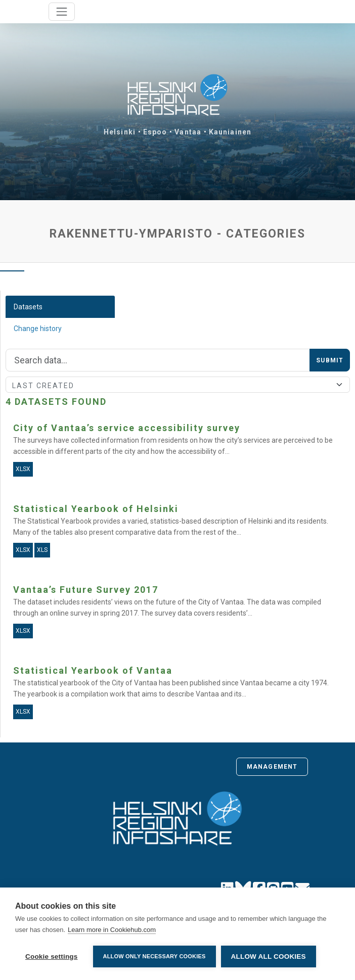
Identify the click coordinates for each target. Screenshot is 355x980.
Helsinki (120, 132)
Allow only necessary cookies (154, 956)
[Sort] (178, 385)
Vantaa (188, 132)
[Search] (158, 360)
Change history (38, 329)
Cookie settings (52, 956)
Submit (330, 360)
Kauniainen (230, 132)
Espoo (155, 132)
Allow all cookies (269, 956)
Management (272, 767)
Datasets (28, 307)
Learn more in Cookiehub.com (112, 930)
